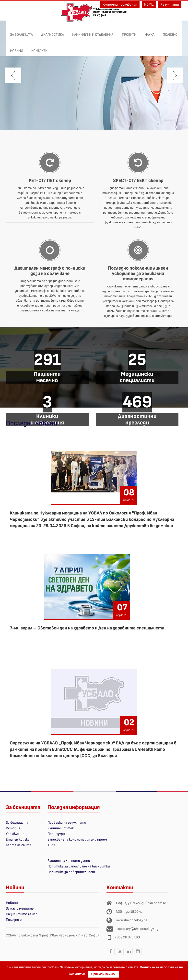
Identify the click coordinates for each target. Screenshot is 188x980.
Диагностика (53, 32)
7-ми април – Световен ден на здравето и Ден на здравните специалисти (87, 628)
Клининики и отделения (93, 32)
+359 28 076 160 (127, 937)
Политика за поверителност (71, 872)
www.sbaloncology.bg (131, 920)
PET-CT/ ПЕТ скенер (50, 181)
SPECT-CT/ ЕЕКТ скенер (138, 181)
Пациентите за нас (22, 914)
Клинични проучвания (120, 5)
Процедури (56, 834)
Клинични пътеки (62, 828)
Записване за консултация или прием (77, 839)
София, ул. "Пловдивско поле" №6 (142, 903)
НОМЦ (149, 5)
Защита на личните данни (69, 861)
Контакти (39, 48)
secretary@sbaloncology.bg (137, 929)
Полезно (170, 32)
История (13, 828)
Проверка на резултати (67, 823)
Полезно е (14, 920)
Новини (17, 48)
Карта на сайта (19, 845)
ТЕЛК (51, 845)
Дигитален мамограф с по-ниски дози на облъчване (50, 271)
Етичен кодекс (18, 839)
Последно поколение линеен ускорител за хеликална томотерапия (138, 273)
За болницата (21, 32)
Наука (150, 32)
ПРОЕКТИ (129, 32)
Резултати (170, 5)
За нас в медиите (20, 908)
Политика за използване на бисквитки (79, 866)
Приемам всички (103, 974)
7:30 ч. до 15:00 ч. (129, 912)
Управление (15, 834)
